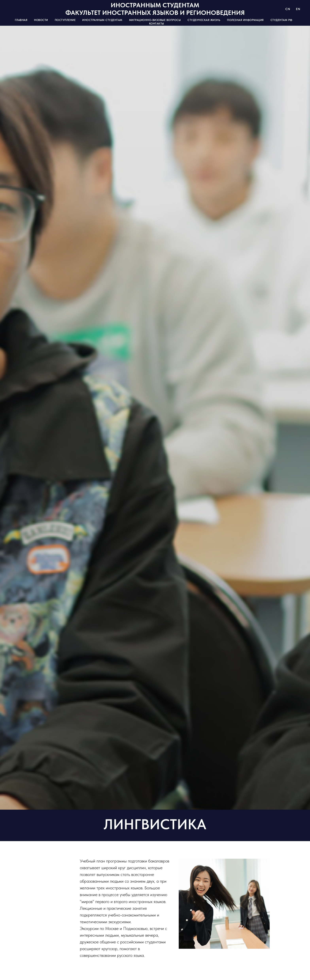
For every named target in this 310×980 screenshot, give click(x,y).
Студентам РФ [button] (281, 20)
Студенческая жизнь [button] (204, 20)
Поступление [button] (65, 20)
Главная (21, 20)
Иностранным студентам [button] (102, 20)
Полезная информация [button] (245, 20)
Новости (41, 20)
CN (288, 9)
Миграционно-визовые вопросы (155, 20)
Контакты (157, 24)
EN (298, 9)
